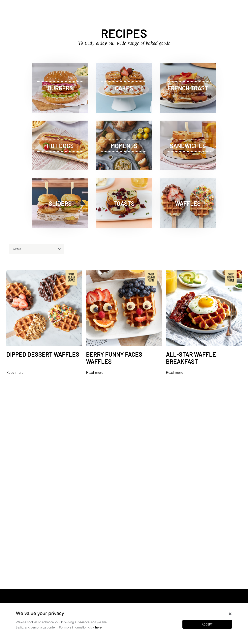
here (98, 627)
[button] (230, 613)
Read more (15, 372)
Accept (207, 624)
